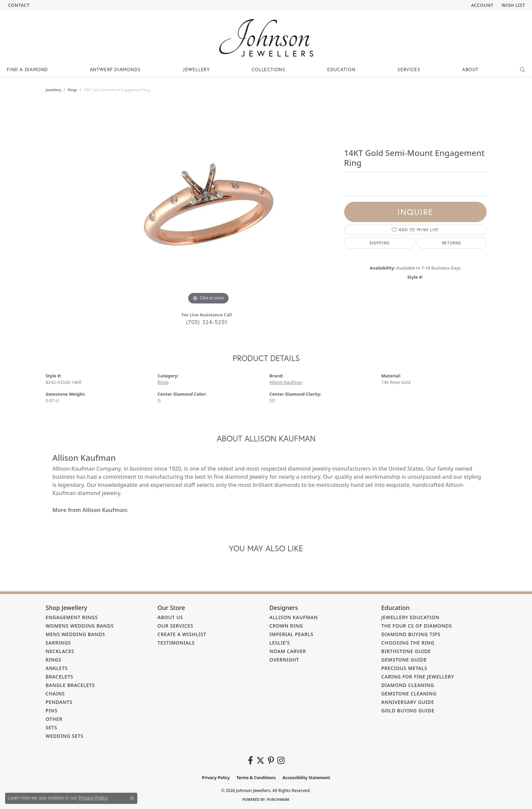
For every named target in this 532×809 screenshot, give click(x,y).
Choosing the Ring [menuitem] (408, 643)
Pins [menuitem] (52, 711)
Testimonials (176, 643)
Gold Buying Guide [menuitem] (408, 711)
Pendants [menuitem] (59, 702)
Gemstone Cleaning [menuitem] (409, 694)
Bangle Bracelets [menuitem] (71, 685)
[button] (481, 5)
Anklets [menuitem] (57, 668)
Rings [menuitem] (54, 660)
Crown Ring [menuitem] (286, 626)
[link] (18, 5)
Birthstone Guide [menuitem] (406, 651)
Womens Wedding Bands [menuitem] (80, 626)
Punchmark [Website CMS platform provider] (278, 800)
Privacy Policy (216, 778)
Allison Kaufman (286, 382)
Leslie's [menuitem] (280, 643)
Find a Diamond (27, 69)
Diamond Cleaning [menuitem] (408, 685)
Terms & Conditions (256, 778)
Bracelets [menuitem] (60, 677)
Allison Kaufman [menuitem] (294, 617)
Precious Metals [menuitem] (405, 668)
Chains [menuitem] (55, 694)
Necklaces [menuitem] (60, 651)
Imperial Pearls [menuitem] (292, 634)
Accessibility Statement (306, 778)
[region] (209, 204)
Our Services (176, 626)
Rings (72, 90)
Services (409, 69)
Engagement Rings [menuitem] (72, 617)
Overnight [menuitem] (284, 660)
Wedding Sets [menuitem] (65, 736)
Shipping (380, 243)
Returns (452, 243)
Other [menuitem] (54, 719)
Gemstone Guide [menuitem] (404, 660)
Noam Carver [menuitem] (288, 651)
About (470, 69)
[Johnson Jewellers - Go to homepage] (266, 38)
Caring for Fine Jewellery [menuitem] (418, 677)
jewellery (54, 90)
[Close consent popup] (132, 798)
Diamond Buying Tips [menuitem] (411, 634)
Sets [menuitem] (52, 727)
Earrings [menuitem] (58, 643)
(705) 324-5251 (207, 322)
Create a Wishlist (182, 634)
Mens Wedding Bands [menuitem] (75, 634)
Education (341, 69)
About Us (171, 617)
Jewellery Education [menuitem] (411, 617)
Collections (269, 69)
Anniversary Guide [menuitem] (408, 702)
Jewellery (196, 69)
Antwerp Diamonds (115, 69)
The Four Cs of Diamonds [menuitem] (417, 626)
